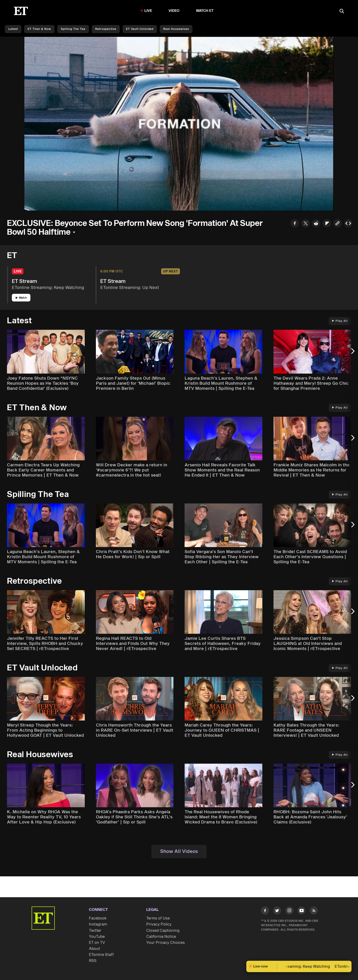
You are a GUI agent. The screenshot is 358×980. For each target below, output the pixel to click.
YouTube (97, 937)
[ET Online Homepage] (21, 11)
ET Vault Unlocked (140, 29)
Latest (13, 29)
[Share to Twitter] (306, 224)
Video (174, 11)
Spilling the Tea (73, 29)
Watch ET (205, 11)
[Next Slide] (352, 353)
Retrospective (106, 29)
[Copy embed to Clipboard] (348, 224)
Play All (340, 321)
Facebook (98, 918)
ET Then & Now (39, 29)
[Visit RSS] (314, 911)
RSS (93, 961)
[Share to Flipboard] (327, 224)
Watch (21, 298)
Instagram (98, 924)
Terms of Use (158, 918)
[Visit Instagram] (289, 911)
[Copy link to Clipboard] (338, 224)
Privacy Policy (159, 924)
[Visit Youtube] (301, 911)
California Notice (161, 937)
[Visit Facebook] (265, 911)
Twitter (95, 931)
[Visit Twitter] (277, 911)
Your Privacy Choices (166, 943)
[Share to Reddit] (316, 224)
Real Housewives (176, 29)
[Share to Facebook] (295, 224)
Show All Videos (179, 852)
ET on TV (97, 943)
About (94, 949)
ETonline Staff (101, 955)
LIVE (148, 11)
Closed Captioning (163, 931)
